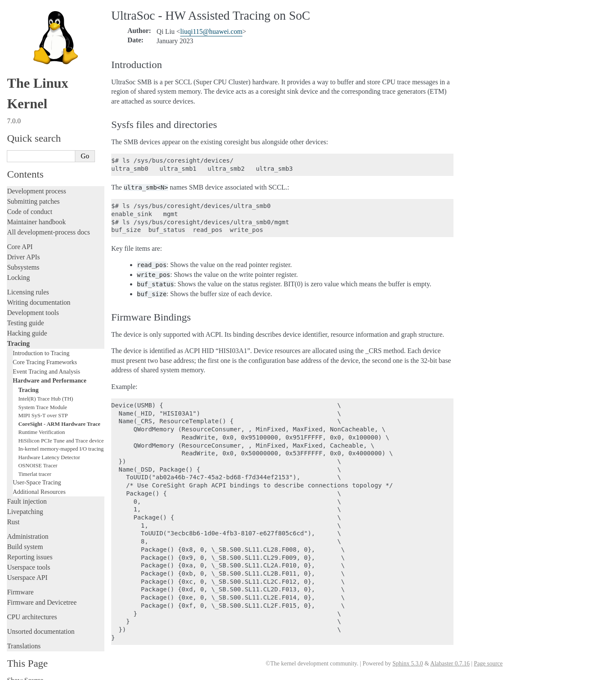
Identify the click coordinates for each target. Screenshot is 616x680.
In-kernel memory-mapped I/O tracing (61, 441)
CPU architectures (32, 609)
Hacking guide (27, 325)
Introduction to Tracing (41, 345)
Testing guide (25, 315)
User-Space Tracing (37, 474)
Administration (28, 528)
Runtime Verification (42, 424)
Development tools (33, 304)
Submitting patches (33, 193)
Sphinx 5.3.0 (407, 664)
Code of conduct (30, 203)
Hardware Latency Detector (49, 449)
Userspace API (27, 569)
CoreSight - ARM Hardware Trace (59, 416)
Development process (36, 183)
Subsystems (23, 259)
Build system (25, 539)
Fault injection (27, 493)
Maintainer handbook (36, 214)
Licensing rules (28, 284)
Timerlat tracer (35, 466)
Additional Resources (39, 484)
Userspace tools (28, 559)
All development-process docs (48, 224)
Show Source (25, 672)
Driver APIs (23, 249)
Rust (13, 514)
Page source (488, 664)
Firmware (20, 584)
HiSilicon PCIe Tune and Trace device (61, 432)
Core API (20, 239)
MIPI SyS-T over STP (43, 407)
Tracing (18, 335)
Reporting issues (30, 549)
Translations (24, 638)
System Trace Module (43, 399)
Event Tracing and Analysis (47, 363)
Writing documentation (38, 294)
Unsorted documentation (41, 623)
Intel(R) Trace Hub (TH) (46, 390)
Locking (18, 269)
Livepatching (25, 503)
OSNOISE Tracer (38, 457)
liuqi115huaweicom (211, 31)
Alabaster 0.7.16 (450, 664)
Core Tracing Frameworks (45, 354)
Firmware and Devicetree (42, 594)
